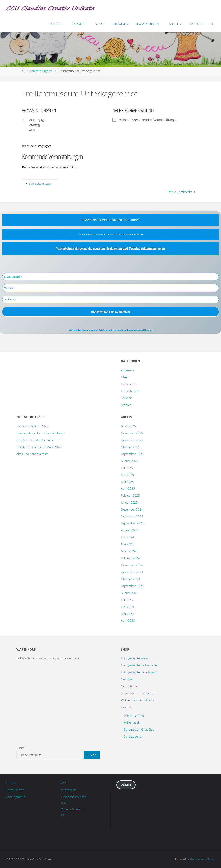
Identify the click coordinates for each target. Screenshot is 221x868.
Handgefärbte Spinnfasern (139, 672)
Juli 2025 (127, 468)
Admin (126, 785)
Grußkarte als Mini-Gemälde (35, 440)
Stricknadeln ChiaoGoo (139, 729)
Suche (21, 748)
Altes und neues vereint (32, 454)
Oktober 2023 (130, 579)
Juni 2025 (127, 475)
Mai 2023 (127, 614)
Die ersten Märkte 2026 (32, 426)
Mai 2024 (127, 544)
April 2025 (128, 488)
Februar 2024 (130, 558)
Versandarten (15, 790)
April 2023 (128, 620)
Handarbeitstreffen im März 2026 (39, 447)
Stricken (126, 405)
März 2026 (128, 426)
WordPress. (208, 859)
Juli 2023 (127, 600)
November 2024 (132, 516)
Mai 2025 (127, 482)
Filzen (125, 377)
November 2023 (132, 572)
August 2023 (130, 593)
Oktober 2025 (130, 447)
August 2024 (130, 530)
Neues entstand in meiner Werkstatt (41, 433)
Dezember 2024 (132, 509)
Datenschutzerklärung (139, 330)
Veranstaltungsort (41, 71)
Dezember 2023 (132, 565)
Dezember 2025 (132, 433)
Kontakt (11, 783)
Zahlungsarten (16, 797)
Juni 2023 (127, 607)
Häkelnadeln (132, 722)
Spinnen (126, 398)
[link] (212, 24)
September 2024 (132, 523)
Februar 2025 (130, 495)
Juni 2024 (127, 537)
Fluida (193, 859)
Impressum (69, 790)
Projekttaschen (134, 716)
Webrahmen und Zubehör (139, 700)
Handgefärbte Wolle (134, 658)
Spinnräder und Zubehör (138, 693)
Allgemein (127, 370)
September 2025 (132, 454)
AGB (64, 783)
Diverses (127, 707)
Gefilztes (127, 679)
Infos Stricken (130, 391)
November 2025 (132, 440)
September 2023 (132, 586)
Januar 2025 (129, 502)
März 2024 (128, 551)
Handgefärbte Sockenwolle (139, 665)
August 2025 (130, 461)
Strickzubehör (133, 736)
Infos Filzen (129, 384)
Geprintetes (129, 686)
